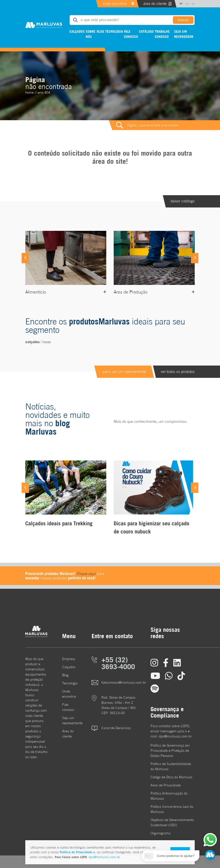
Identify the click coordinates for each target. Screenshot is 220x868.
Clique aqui (86, 574)
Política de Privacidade (76, 852)
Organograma (160, 833)
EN (187, 4)
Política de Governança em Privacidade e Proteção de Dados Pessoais (170, 750)
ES (193, 4)
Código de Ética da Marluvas (171, 777)
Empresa (69, 659)
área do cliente (155, 4)
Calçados (77, 31)
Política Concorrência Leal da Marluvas (172, 809)
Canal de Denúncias (116, 728)
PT (181, 4)
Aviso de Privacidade (166, 785)
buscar (183, 20)
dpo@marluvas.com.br (104, 857)
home (29, 92)
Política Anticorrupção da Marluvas (169, 796)
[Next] (195, 258)
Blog (100, 31)
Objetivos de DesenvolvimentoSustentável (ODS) (172, 822)
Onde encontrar (69, 694)
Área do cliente (68, 734)
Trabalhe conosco (162, 34)
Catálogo (146, 31)
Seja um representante (69, 720)
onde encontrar (115, 4)
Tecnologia (114, 31)
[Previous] (25, 258)
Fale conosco (131, 34)
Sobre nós (90, 34)
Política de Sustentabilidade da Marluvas (171, 766)
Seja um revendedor (184, 34)
